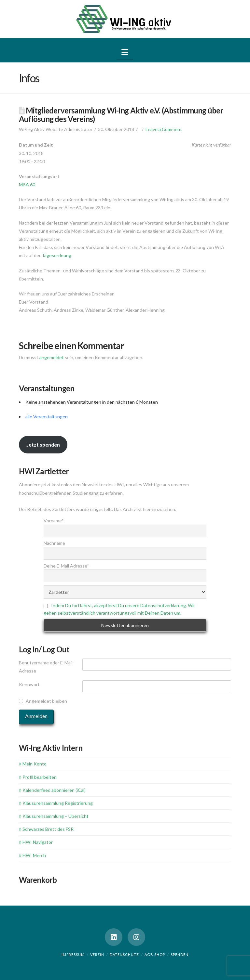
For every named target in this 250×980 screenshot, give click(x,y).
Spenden (180, 954)
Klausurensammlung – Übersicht (54, 816)
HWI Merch (32, 855)
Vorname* (54, 521)
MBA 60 (27, 184)
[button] (125, 52)
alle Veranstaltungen (47, 417)
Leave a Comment (164, 129)
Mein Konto (33, 764)
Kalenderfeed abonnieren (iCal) (52, 790)
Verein (97, 954)
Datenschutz (124, 954)
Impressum (73, 954)
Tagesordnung (56, 255)
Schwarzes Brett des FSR (46, 829)
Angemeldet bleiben (46, 701)
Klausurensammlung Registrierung (56, 803)
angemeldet (52, 357)
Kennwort (29, 684)
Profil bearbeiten (38, 777)
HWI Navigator (36, 842)
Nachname (54, 543)
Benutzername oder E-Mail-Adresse (47, 667)
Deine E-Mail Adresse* (66, 566)
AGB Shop (155, 954)
